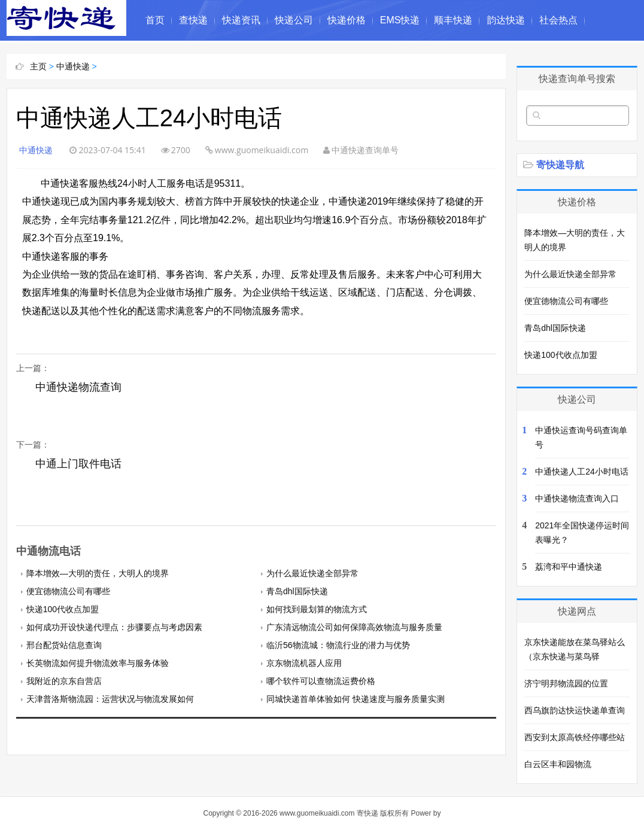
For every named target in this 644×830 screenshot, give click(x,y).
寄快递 (367, 813)
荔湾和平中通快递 (569, 567)
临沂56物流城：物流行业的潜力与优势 (338, 645)
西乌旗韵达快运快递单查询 (575, 710)
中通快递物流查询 (78, 387)
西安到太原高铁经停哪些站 (575, 737)
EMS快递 (400, 20)
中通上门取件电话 (78, 464)
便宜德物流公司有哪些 (68, 591)
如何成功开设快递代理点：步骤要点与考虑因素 (114, 627)
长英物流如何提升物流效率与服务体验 (98, 663)
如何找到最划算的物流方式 (317, 609)
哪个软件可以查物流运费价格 (321, 681)
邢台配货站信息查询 (64, 645)
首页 (155, 20)
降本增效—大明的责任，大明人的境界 (98, 573)
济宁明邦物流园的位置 (566, 683)
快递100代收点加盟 (63, 609)
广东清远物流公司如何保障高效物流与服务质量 (354, 627)
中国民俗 (217, 61)
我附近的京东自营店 (64, 681)
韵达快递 (506, 20)
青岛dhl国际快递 (297, 591)
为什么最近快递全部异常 (312, 573)
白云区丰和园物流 (558, 764)
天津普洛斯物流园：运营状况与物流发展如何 (110, 699)
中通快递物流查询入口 (577, 498)
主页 (38, 66)
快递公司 (294, 20)
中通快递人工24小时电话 (582, 472)
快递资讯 (241, 20)
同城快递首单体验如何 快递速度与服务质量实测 (356, 699)
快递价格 (347, 20)
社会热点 (558, 20)
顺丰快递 (453, 20)
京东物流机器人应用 (304, 663)
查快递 (193, 20)
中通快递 (73, 66)
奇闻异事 (165, 61)
